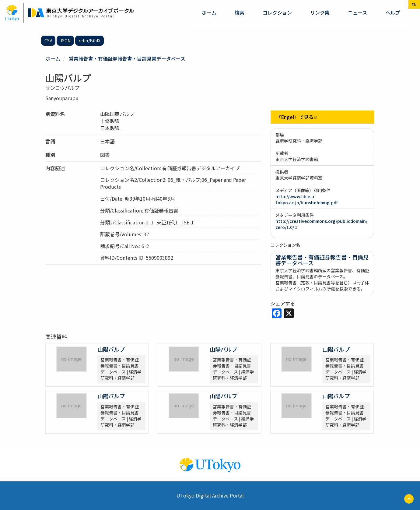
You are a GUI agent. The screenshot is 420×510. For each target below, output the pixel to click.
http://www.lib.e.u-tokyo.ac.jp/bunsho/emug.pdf (306, 199)
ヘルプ (393, 12)
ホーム (209, 12)
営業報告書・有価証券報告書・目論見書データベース (127, 58)
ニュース (357, 12)
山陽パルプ (111, 349)
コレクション (277, 12)
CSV (48, 40)
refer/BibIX (89, 40)
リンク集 (320, 12)
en (414, 4)
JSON (65, 40)
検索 (240, 12)
